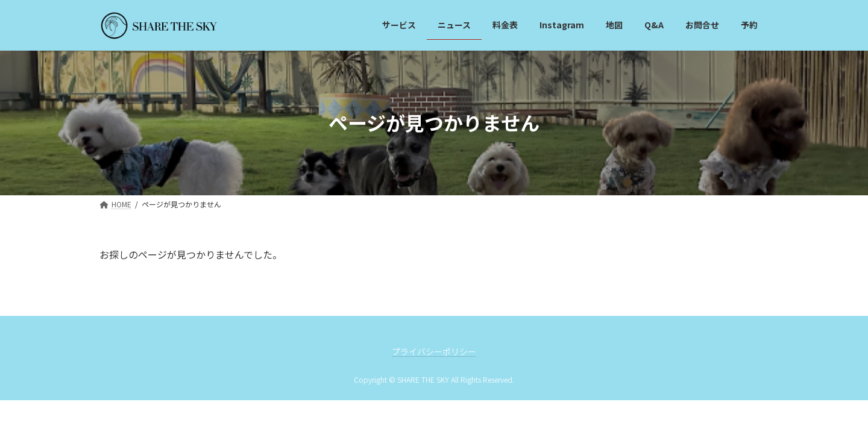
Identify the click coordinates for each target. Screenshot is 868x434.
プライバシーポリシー (434, 351)
